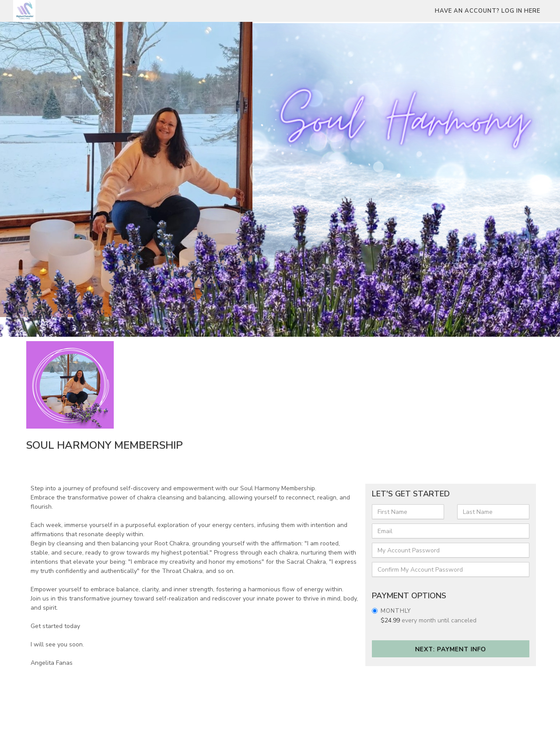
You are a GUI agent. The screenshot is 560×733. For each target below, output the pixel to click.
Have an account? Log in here (488, 11)
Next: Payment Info (451, 649)
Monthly (396, 611)
